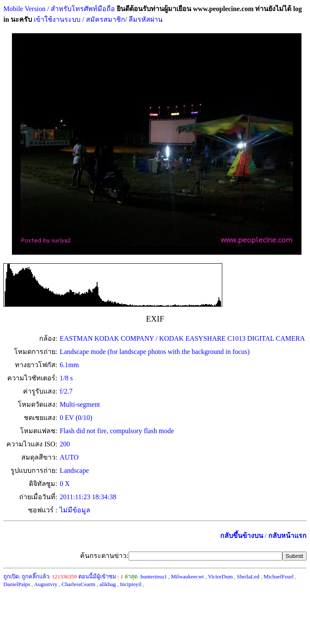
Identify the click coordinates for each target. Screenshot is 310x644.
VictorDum (220, 576)
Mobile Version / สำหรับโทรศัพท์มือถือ (59, 9)
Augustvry (46, 584)
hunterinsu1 (154, 576)
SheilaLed (248, 576)
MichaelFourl (279, 576)
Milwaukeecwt (187, 576)
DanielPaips (17, 584)
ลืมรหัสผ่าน (145, 19)
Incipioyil (131, 584)
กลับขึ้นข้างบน (242, 536)
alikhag (108, 584)
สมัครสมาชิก (106, 19)
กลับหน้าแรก (287, 536)
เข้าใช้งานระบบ (56, 19)
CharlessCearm (79, 584)
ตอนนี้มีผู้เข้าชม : (101, 576)
